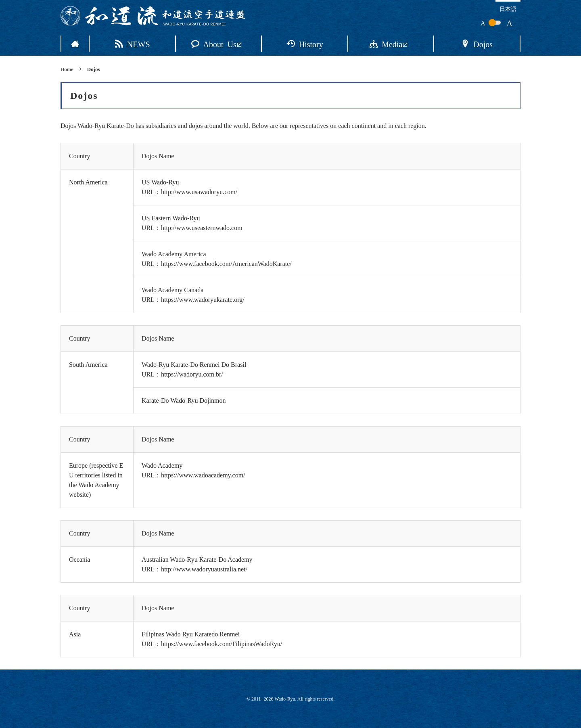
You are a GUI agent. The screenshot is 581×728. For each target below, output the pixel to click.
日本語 (508, 8)
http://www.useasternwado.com (202, 228)
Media (389, 44)
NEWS (133, 44)
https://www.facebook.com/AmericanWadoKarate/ (226, 264)
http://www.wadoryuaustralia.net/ (204, 569)
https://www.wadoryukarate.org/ (203, 300)
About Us (217, 44)
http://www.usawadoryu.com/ (199, 192)
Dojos (477, 44)
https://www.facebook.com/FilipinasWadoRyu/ (222, 644)
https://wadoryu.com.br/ (192, 374)
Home (67, 69)
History (305, 44)
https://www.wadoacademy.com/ (203, 475)
